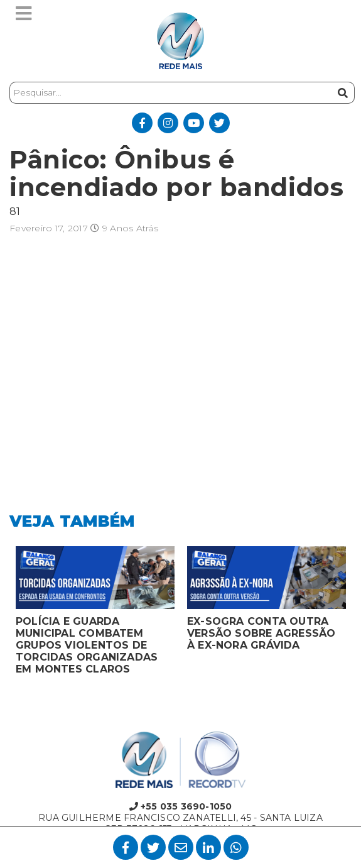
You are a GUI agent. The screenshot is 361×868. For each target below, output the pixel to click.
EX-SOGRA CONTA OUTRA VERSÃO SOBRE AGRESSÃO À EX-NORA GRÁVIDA (261, 633)
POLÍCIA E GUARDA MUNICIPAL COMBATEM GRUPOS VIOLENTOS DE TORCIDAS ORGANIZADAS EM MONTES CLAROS (87, 645)
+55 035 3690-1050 (181, 806)
